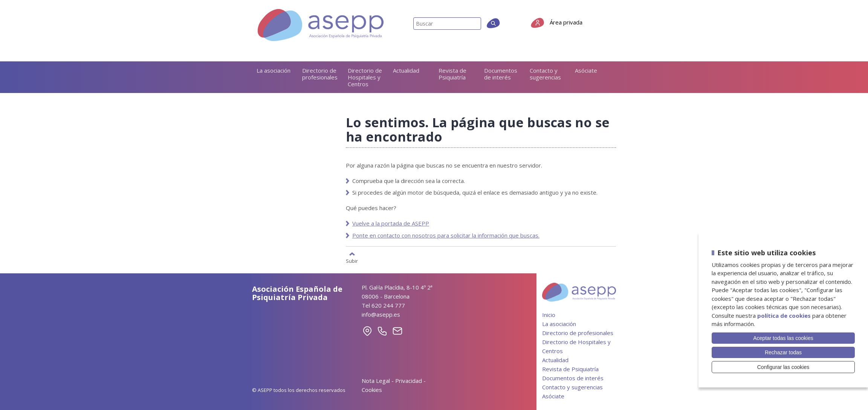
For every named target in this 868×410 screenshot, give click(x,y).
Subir (352, 261)
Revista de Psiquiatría (452, 74)
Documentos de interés (501, 74)
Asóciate (586, 70)
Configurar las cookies (783, 367)
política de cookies (784, 316)
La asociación (274, 70)
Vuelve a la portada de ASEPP (391, 223)
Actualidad (406, 70)
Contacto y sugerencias (545, 74)
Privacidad (409, 381)
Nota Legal (376, 381)
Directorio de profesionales (320, 74)
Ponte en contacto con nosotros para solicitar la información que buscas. (446, 235)
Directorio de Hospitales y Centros (365, 77)
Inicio (549, 315)
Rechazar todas (783, 352)
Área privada (566, 22)
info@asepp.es (381, 314)
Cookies (372, 390)
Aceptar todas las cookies (783, 338)
